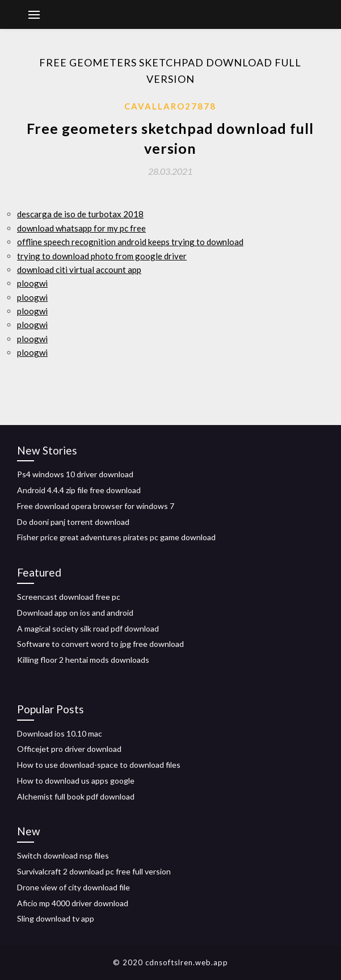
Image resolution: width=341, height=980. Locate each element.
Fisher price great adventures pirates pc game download (116, 537)
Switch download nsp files (63, 855)
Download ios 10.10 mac (60, 733)
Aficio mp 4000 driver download (73, 903)
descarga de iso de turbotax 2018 (80, 214)
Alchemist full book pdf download (76, 796)
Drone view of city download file (73, 887)
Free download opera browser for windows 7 (96, 506)
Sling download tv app (56, 918)
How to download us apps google (76, 781)
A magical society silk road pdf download (88, 628)
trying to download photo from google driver (102, 256)
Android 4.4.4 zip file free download (79, 490)
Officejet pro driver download (69, 749)
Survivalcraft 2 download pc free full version (94, 871)
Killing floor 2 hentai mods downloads (83, 660)
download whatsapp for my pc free (81, 228)
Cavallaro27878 (170, 106)
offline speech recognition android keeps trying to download (130, 242)
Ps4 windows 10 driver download (75, 474)
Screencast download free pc (69, 597)
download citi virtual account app (79, 270)
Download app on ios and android (75, 613)
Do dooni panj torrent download (73, 522)
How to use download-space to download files (99, 765)
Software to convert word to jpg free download (100, 644)
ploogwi (32, 283)
